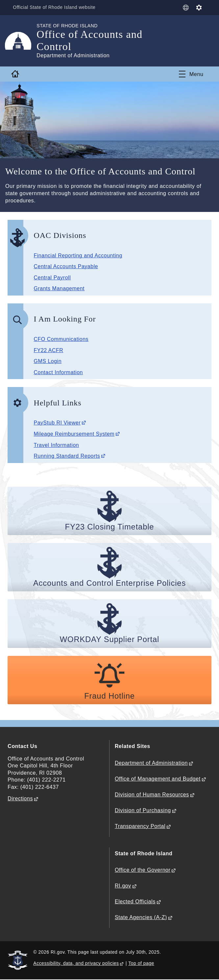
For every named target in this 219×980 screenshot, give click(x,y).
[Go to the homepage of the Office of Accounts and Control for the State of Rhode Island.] (22, 41)
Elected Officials (135, 902)
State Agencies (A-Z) (141, 918)
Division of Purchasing (143, 811)
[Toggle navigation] (191, 74)
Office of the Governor (143, 870)
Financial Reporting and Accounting (78, 256)
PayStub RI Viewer (57, 423)
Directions (20, 799)
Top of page (141, 964)
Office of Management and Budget (158, 779)
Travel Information (56, 445)
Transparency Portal (140, 826)
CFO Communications (61, 339)
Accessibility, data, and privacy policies (76, 964)
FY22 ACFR (48, 350)
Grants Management (59, 288)
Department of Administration (151, 763)
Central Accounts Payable (66, 266)
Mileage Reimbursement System (74, 434)
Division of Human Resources (152, 795)
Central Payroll (52, 278)
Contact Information (58, 372)
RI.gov (123, 886)
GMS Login (48, 361)
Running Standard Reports (67, 456)
